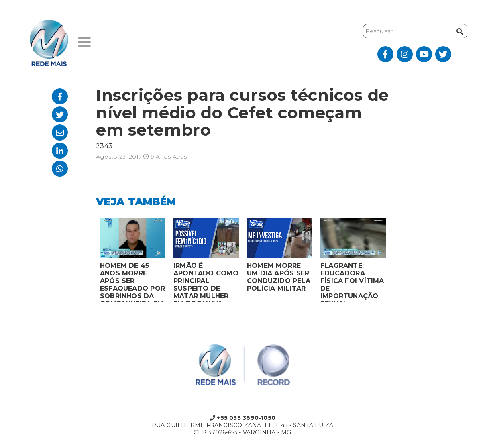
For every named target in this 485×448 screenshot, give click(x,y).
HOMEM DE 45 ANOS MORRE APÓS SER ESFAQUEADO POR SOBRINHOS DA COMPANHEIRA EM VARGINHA (132, 282)
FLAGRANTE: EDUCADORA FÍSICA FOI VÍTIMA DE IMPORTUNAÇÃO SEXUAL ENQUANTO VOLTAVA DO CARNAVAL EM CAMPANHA (352, 282)
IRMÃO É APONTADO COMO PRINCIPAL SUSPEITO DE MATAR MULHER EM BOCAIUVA (206, 282)
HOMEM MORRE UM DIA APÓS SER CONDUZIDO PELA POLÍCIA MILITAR (279, 277)
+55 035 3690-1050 (243, 418)
